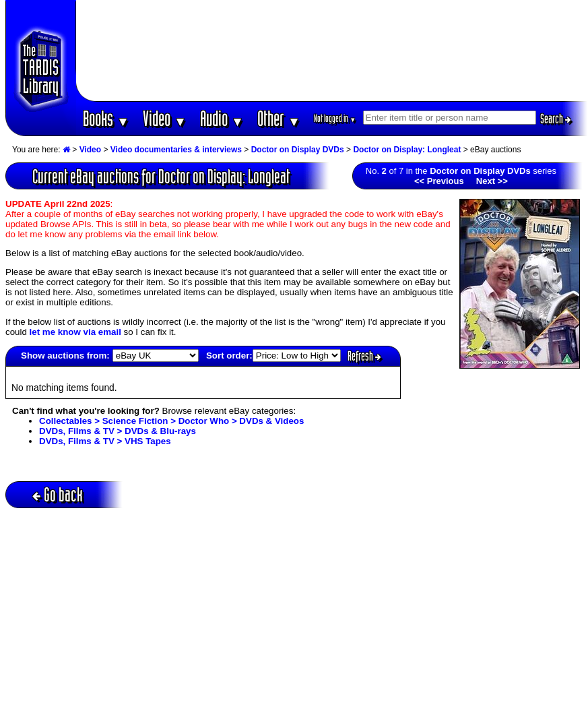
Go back (58, 494)
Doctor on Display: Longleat (407, 150)
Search (556, 119)
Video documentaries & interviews (176, 150)
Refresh (364, 356)
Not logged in (335, 118)
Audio (222, 118)
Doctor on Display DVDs (298, 150)
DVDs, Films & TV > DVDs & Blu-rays (118, 431)
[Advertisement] (332, 51)
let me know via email (75, 332)
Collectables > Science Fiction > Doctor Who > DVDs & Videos (171, 421)
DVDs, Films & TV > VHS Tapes (105, 441)
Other (279, 118)
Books (106, 118)
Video (165, 118)
